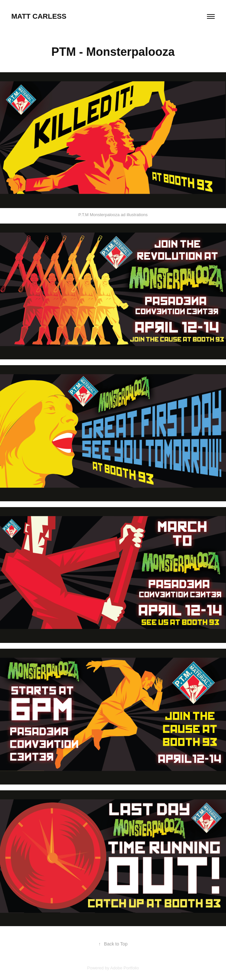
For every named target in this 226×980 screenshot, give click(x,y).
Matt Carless (39, 16)
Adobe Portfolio (124, 968)
